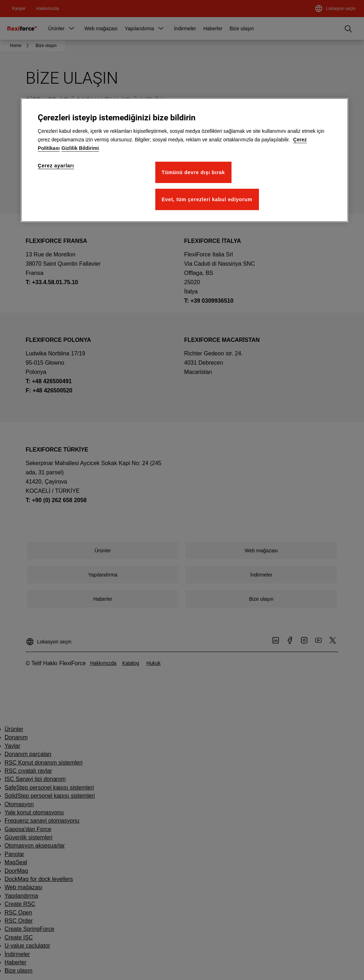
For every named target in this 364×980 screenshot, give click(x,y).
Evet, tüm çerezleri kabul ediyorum (207, 199)
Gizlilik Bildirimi (80, 148)
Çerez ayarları (56, 166)
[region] (184, 160)
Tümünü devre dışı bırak (193, 172)
